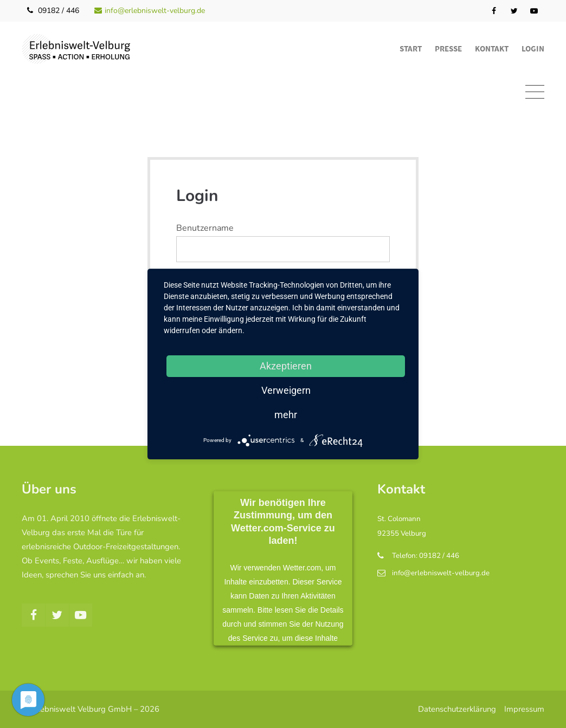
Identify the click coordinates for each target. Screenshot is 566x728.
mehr (286, 415)
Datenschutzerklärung (457, 709)
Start (411, 48)
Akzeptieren (286, 366)
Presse (448, 48)
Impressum (524, 709)
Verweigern (286, 390)
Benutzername (205, 228)
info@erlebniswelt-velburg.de (150, 11)
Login (533, 48)
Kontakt (492, 48)
